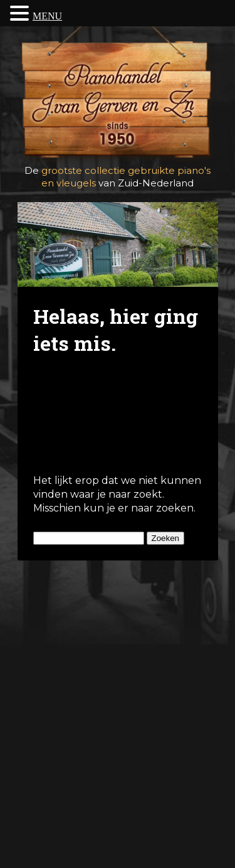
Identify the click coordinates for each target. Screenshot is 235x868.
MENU (47, 16)
